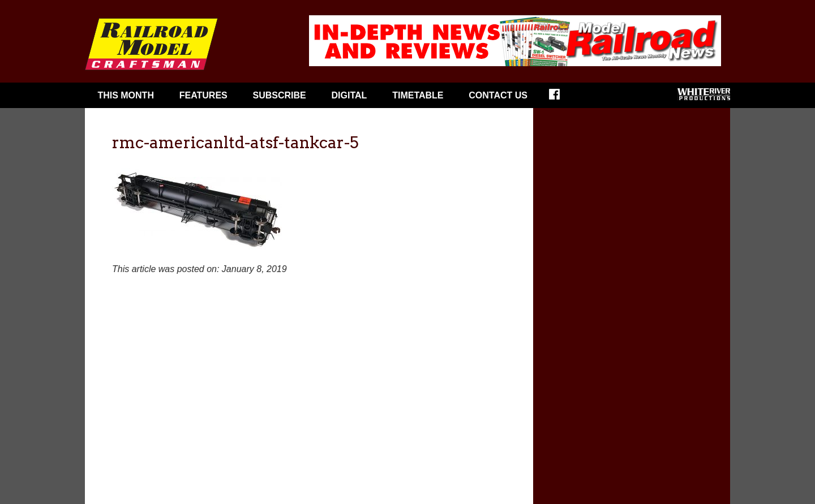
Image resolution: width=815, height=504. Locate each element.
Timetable (418, 95)
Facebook (562, 98)
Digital (349, 95)
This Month (126, 95)
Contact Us (498, 95)
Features (203, 95)
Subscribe (280, 95)
